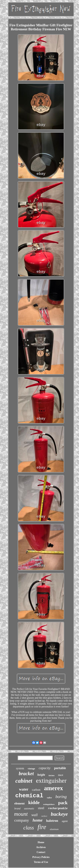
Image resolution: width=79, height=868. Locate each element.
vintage (31, 769)
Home (41, 842)
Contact (41, 852)
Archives (41, 847)
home (38, 820)
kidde (34, 803)
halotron (52, 821)
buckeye (59, 814)
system (20, 768)
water (24, 789)
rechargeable (58, 809)
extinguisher (51, 781)
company (22, 820)
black (61, 775)
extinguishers (49, 804)
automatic (29, 809)
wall (34, 815)
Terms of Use (41, 862)
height (41, 775)
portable (60, 768)
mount (21, 814)
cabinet (24, 781)
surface (44, 816)
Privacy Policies (41, 857)
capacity (45, 768)
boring (61, 797)
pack (63, 803)
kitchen (52, 775)
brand (17, 809)
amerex (54, 788)
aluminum (54, 829)
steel (41, 808)
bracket (26, 774)
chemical (29, 796)
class (29, 828)
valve (49, 798)
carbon (36, 790)
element (20, 803)
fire (42, 827)
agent (65, 821)
